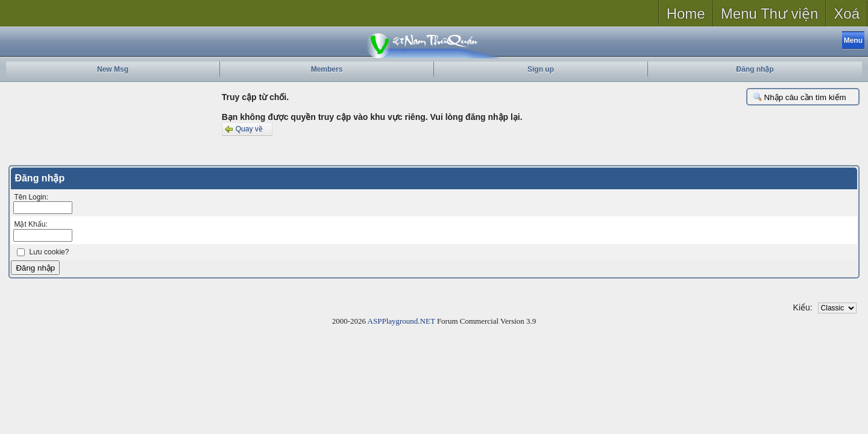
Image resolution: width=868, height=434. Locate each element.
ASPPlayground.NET (401, 321)
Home (686, 14)
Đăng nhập (755, 69)
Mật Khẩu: (30, 224)
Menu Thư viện (770, 14)
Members (327, 69)
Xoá (847, 14)
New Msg (113, 69)
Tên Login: (31, 197)
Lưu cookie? (49, 252)
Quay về (243, 129)
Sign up (541, 69)
